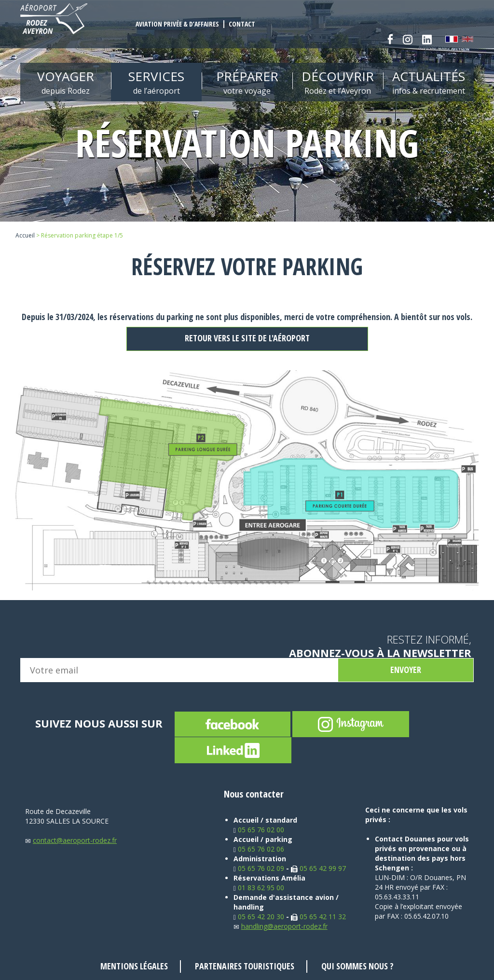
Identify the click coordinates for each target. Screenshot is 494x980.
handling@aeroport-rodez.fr (281, 926)
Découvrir (338, 82)
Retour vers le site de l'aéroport (247, 338)
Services (156, 82)
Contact (242, 24)
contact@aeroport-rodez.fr (71, 840)
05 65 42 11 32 (318, 917)
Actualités (428, 82)
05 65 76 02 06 (259, 849)
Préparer (247, 82)
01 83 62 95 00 (259, 888)
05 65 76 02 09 (259, 868)
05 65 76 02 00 (259, 830)
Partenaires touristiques (245, 966)
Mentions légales (134, 966)
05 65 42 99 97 (318, 868)
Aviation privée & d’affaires (177, 24)
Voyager (66, 82)
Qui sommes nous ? (357, 966)
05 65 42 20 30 (259, 917)
